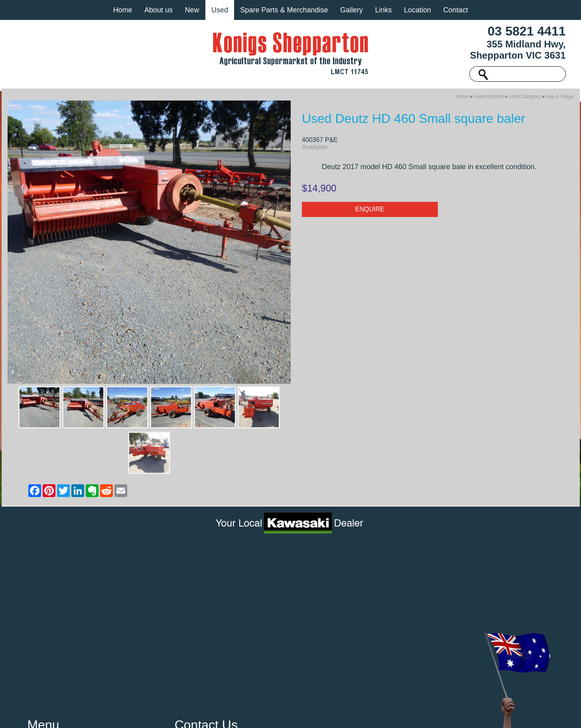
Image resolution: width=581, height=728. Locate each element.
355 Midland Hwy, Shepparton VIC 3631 (518, 50)
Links (383, 10)
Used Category (525, 99)
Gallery (352, 10)
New (192, 10)
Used (220, 10)
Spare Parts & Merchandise (284, 10)
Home (122, 10)
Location (418, 10)
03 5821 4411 (527, 31)
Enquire (370, 212)
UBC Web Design (390, 714)
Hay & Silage (560, 99)
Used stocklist (488, 99)
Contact (455, 10)
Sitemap (170, 714)
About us (159, 10)
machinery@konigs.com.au (218, 605)
